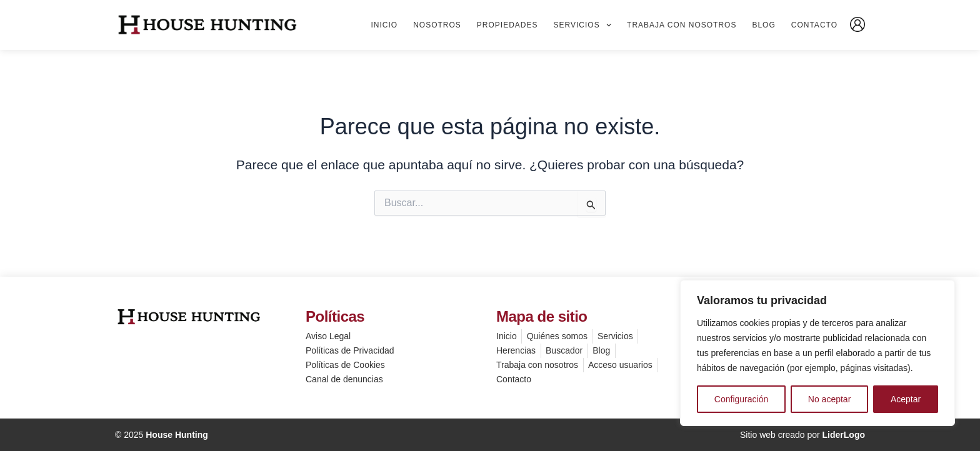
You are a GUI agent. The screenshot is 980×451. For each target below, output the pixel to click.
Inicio (384, 25)
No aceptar (829, 399)
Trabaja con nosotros (682, 25)
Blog (763, 25)
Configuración (741, 399)
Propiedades (507, 25)
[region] (817, 353)
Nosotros (437, 25)
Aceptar (906, 399)
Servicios (583, 25)
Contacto (814, 25)
